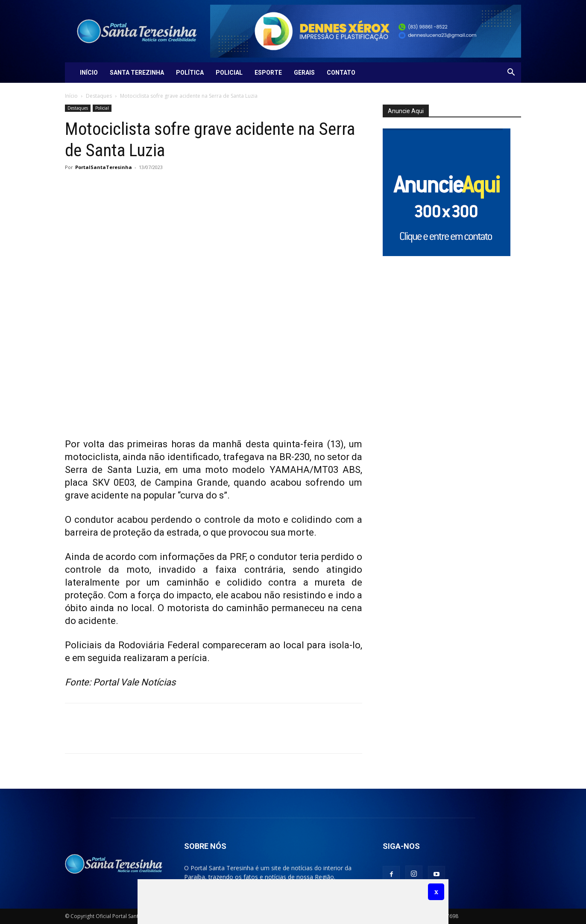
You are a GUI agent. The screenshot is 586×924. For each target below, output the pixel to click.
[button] (511, 73)
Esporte (268, 73)
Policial (229, 73)
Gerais (304, 73)
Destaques (99, 96)
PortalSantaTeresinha (104, 167)
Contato (341, 73)
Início (89, 73)
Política (190, 73)
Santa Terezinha (137, 73)
